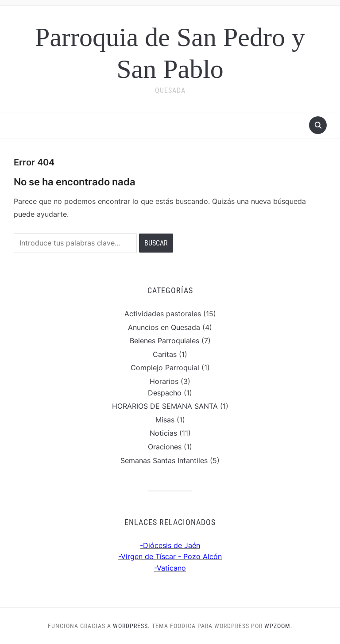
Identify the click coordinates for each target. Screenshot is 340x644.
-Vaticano (170, 568)
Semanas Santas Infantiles (164, 460)
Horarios (164, 381)
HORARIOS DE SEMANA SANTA (165, 406)
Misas (165, 420)
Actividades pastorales (163, 314)
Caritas (165, 354)
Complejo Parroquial (165, 368)
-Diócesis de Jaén (170, 545)
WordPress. (131, 626)
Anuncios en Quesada (164, 327)
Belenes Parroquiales (164, 341)
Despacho (165, 393)
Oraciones (165, 447)
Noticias (163, 433)
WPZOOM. (278, 626)
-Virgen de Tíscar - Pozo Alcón (170, 556)
